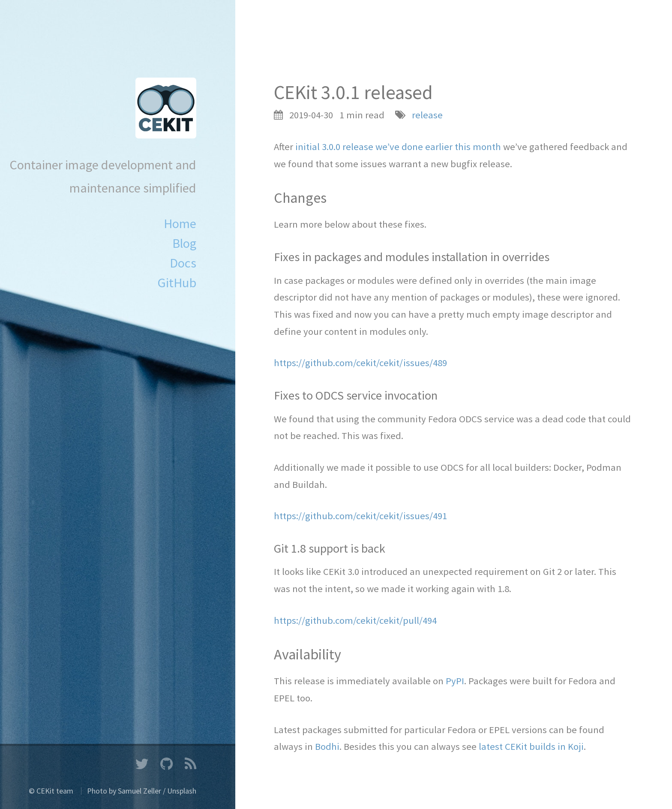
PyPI (455, 681)
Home (180, 223)
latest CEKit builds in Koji (531, 746)
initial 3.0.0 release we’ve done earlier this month (398, 147)
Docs (183, 263)
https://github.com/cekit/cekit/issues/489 (360, 363)
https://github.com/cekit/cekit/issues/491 (360, 516)
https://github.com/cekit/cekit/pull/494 (355, 620)
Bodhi (327, 746)
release (427, 115)
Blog (184, 243)
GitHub (177, 283)
